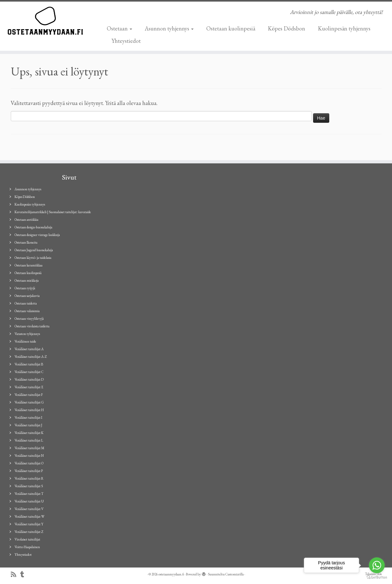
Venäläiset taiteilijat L (29, 440)
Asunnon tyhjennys (169, 28)
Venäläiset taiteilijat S (29, 486)
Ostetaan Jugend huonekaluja (34, 250)
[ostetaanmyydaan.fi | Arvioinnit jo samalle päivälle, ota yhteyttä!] (45, 21)
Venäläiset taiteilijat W (29, 516)
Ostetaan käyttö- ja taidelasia (33, 258)
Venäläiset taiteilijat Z (29, 532)
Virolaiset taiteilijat (27, 539)
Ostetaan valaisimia (27, 311)
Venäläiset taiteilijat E (29, 387)
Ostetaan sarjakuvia (27, 296)
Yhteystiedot (126, 41)
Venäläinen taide (25, 341)
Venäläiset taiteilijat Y (29, 524)
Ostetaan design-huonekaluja (33, 227)
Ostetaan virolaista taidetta (32, 326)
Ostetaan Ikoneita (26, 242)
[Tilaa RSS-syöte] (16, 575)
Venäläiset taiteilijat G (29, 402)
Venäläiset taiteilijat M (29, 448)
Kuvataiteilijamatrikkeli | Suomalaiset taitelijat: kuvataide (53, 212)
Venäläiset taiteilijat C (29, 372)
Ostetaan (119, 28)
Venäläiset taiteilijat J (28, 425)
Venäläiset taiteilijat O (29, 463)
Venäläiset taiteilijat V (29, 509)
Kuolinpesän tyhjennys (344, 28)
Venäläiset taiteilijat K (29, 433)
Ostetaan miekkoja (27, 280)
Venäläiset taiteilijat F (29, 395)
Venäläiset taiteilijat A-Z (31, 357)
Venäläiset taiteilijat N (29, 456)
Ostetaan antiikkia (26, 220)
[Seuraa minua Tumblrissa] (24, 575)
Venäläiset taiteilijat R (29, 478)
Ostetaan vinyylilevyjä (29, 318)
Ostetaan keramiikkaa (29, 265)
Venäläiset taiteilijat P (29, 471)
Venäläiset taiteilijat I (28, 417)
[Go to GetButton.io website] (377, 577)
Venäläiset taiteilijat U (29, 501)
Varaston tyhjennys (27, 334)
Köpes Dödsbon (286, 28)
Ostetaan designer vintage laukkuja (37, 235)
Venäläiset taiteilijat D (29, 379)
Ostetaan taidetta (26, 303)
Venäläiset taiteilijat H (29, 410)
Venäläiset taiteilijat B (29, 364)
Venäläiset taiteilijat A (29, 349)
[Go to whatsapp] (377, 565)
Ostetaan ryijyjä (25, 288)
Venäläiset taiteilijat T (29, 494)
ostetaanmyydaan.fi (171, 574)
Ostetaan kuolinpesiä (231, 28)
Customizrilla (235, 574)
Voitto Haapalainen (27, 547)
